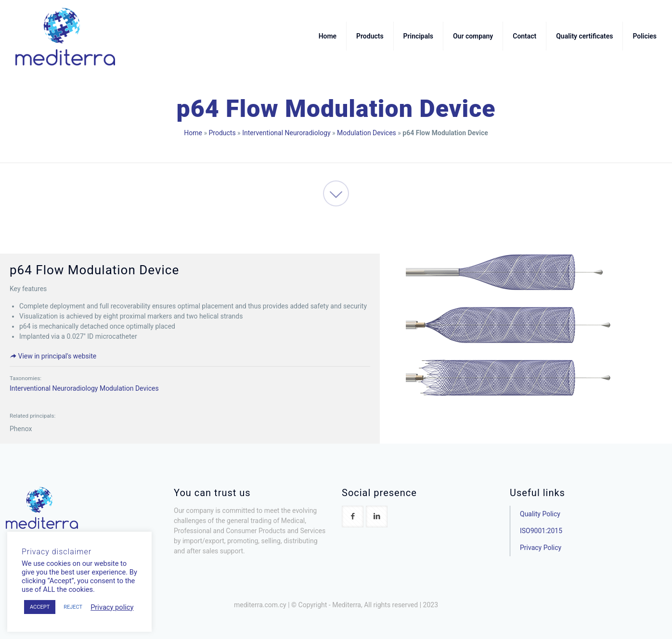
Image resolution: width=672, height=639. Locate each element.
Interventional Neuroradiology (286, 133)
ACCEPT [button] (40, 607)
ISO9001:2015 (541, 531)
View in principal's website (53, 356)
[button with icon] (353, 517)
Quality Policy (540, 514)
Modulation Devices (367, 133)
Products (222, 133)
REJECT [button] (73, 607)
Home (193, 133)
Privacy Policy (541, 548)
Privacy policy (112, 607)
